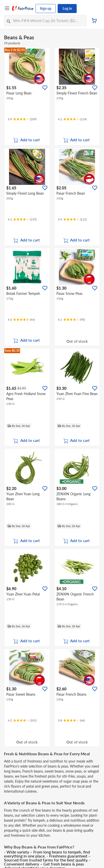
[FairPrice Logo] (23, 9)
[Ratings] (22, 119)
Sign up (46, 8)
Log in (67, 8)
